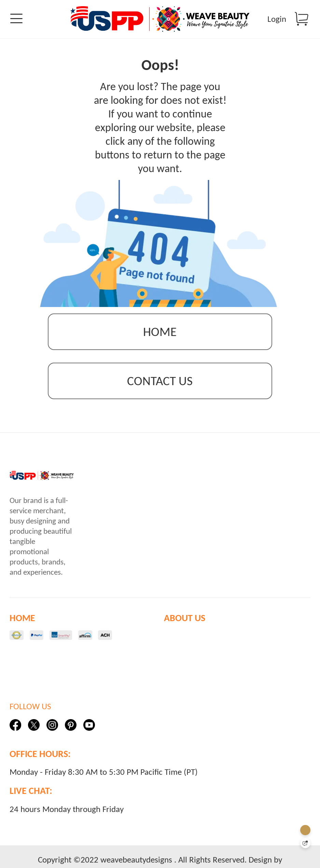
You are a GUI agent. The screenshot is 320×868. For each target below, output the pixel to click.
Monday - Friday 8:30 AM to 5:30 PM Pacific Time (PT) (104, 778)
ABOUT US (185, 624)
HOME (22, 624)
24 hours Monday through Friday (67, 815)
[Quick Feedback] (305, 843)
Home (160, 338)
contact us (160, 387)
